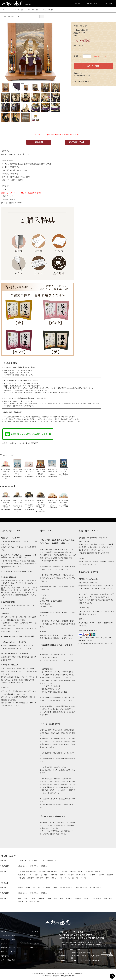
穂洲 (36, 875)
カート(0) (108, 4)
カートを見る (35, 943)
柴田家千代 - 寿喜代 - (93, 871)
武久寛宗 (69, 898)
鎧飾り (28, 888)
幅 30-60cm (23, 866)
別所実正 (78, 898)
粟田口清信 (108, 898)
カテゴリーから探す (16, 10)
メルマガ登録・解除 (8, 960)
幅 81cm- (45, 866)
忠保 (56, 898)
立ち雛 (42, 861)
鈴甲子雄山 (42, 898)
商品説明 (39, 142)
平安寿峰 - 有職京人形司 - (77, 875)
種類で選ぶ (4, 861)
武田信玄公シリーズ (66, 888)
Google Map (106, 953)
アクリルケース (15, 386)
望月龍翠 (40, 878)
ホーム (5, 10)
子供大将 (36, 888)
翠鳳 (62, 898)
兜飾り (21, 888)
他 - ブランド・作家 (79, 878)
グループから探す (32, 10)
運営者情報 (5, 956)
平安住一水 (97, 898)
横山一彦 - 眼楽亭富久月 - (49, 871)
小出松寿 (64, 871)
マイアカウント (36, 931)
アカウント (78, 4)
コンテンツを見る (47, 10)
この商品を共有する (82, 81)
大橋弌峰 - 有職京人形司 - (28, 871)
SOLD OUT (93, 66)
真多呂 (54, 878)
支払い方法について (8, 935)
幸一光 (67, 878)
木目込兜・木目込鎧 (50, 888)
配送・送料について (8, 939)
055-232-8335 (75, 950)
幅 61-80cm (34, 866)
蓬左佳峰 (31, 878)
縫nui (62, 875)
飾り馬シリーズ (82, 888)
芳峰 (47, 878)
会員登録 (88, 4)
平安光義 (22, 878)
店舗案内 (33, 948)
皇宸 (33, 898)
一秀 (60, 878)
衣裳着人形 (22, 861)
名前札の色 (78, 56)
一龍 (50, 898)
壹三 (20, 898)
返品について (78, 73)
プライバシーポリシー (9, 952)
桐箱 (11, 373)
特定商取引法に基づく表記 (82, 75)
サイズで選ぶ (5, 866)
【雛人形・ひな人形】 (8, 856)
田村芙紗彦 (54, 875)
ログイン (97, 4)
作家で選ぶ (4, 871)
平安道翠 (92, 875)
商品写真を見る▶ (77, 142)
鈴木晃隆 (44, 875)
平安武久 (87, 898)
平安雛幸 (110, 875)
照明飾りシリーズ (53, 861)
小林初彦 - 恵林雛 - (76, 871)
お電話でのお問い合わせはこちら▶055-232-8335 (20, 443)
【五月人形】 (5, 883)
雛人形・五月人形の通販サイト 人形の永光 (49, 973)
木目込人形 (33, 861)
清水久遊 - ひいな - (25, 875)
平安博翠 (101, 875)
